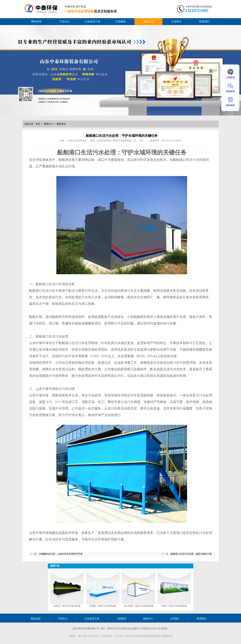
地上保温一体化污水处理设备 (139, 606)
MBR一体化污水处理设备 (174, 606)
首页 (38, 124)
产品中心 (65, 22)
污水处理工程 (92, 22)
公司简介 (176, 22)
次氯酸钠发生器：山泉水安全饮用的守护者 (61, 554)
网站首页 (36, 22)
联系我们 (204, 22)
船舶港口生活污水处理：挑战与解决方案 (191, 554)
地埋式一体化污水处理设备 (67, 606)
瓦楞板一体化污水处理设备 (103, 606)
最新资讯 (61, 124)
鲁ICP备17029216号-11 (90, 636)
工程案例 (120, 22)
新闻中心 (149, 22)
